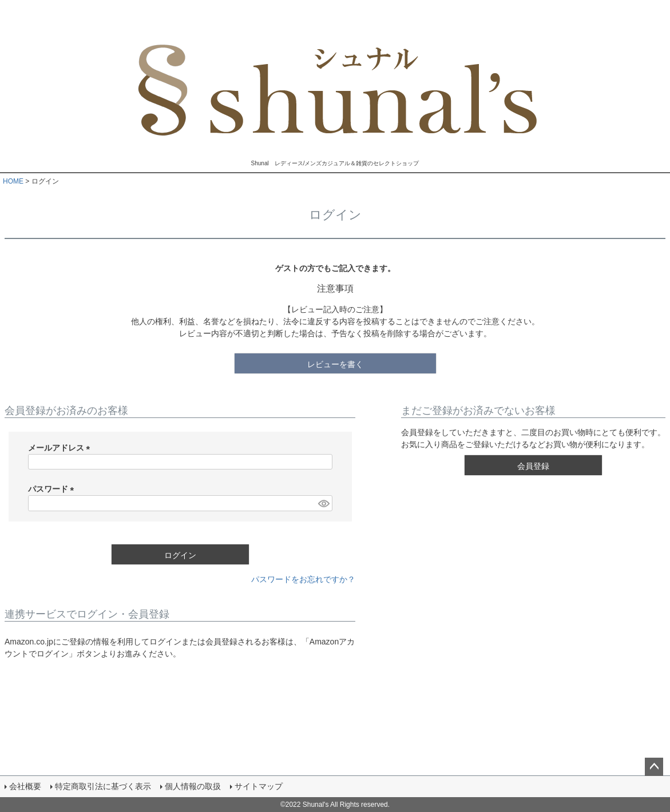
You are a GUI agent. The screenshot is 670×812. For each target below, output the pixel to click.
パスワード (53, 489)
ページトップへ (654, 767)
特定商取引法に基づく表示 (103, 786)
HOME (13, 181)
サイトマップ (259, 786)
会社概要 (25, 786)
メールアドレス (61, 448)
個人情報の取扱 (193, 786)
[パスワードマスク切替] (323, 503)
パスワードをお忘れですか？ (303, 579)
